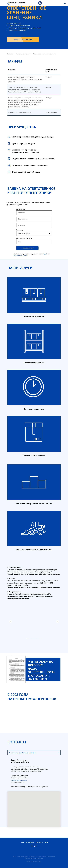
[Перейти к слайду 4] (32, 638)
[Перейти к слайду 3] (30, 638)
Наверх (34, 846)
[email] (34, 225)
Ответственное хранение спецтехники (34, 550)
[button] (23, 40)
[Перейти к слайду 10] (41, 638)
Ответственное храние (23, 54)
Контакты (39, 842)
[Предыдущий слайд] (11, 621)
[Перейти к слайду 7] (36, 638)
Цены (46, 842)
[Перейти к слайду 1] (27, 638)
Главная (10, 54)
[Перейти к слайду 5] (33, 638)
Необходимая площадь (24, 238)
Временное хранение (34, 409)
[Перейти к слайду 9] (40, 638)
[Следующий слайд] (57, 621)
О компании (30, 842)
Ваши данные (21, 209)
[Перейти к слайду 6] (35, 638)
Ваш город (20, 230)
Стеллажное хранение (34, 363)
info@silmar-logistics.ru (19, 780)
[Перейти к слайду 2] (28, 638)
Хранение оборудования (34, 455)
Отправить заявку (27, 248)
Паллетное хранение (34, 316)
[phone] (34, 219)
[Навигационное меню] (65, 3)
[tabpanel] (34, 791)
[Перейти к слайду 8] (38, 638)
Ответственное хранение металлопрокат (34, 503)
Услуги (22, 842)
